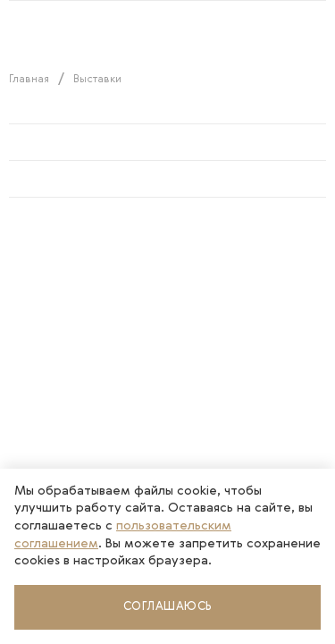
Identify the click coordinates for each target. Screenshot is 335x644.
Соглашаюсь (168, 607)
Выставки (97, 80)
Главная (29, 80)
